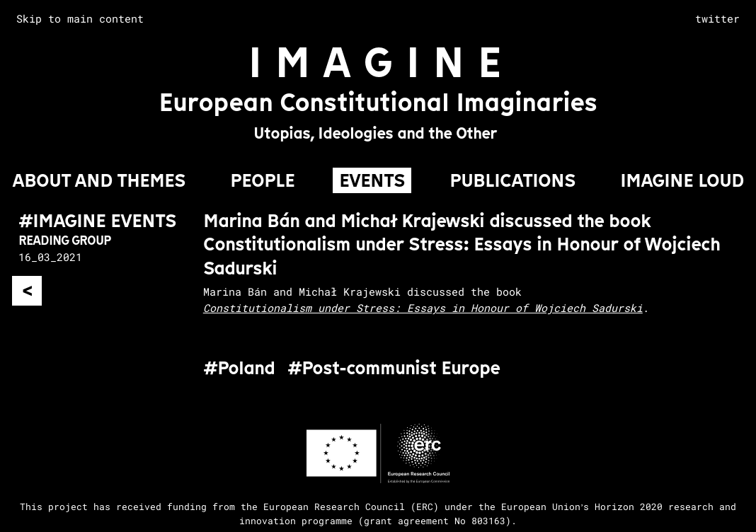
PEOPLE (262, 180)
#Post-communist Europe (394, 368)
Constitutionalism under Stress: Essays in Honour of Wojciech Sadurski (423, 308)
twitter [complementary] (717, 18)
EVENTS (372, 180)
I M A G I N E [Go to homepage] (375, 62)
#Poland (239, 368)
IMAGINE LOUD (682, 180)
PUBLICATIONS (512, 180)
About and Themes (99, 180)
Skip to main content (80, 18)
